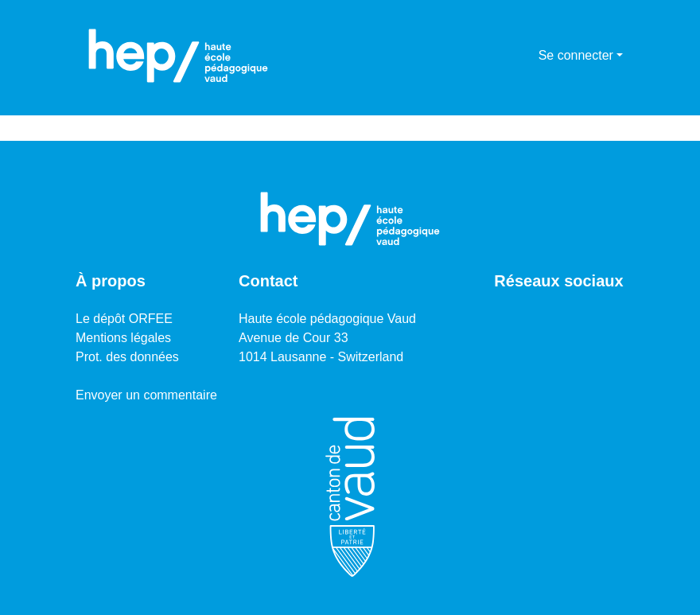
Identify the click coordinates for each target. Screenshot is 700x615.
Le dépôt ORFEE (124, 319)
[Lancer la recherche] (501, 56)
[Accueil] (178, 56)
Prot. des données (127, 357)
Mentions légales (123, 338)
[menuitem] (524, 56)
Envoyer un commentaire (146, 395)
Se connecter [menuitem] (576, 55)
